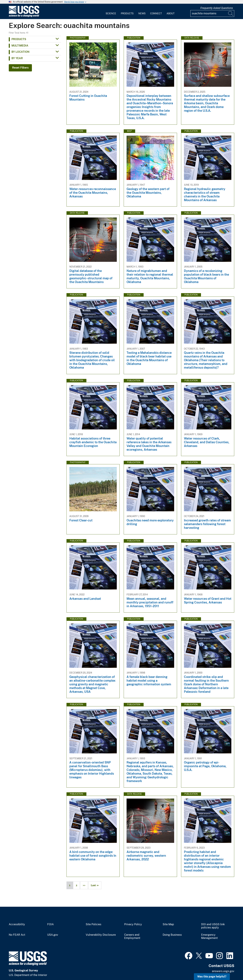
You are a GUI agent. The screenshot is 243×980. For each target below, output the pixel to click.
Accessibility (17, 924)
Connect (156, 13)
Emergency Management (209, 936)
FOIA (50, 924)
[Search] (231, 13)
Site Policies (93, 924)
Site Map (168, 924)
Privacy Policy (133, 924)
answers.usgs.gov (223, 971)
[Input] (212, 13)
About (171, 13)
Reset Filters (20, 68)
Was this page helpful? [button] (212, 977)
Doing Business (172, 935)
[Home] (24, 16)
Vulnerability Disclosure (101, 935)
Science (111, 13)
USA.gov (53, 935)
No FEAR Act (17, 935)
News (142, 13)
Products (127, 13)
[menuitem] (111, 11)
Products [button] (19, 39)
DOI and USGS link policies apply (213, 926)
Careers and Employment (132, 936)
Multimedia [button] (20, 46)
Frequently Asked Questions (217, 8)
